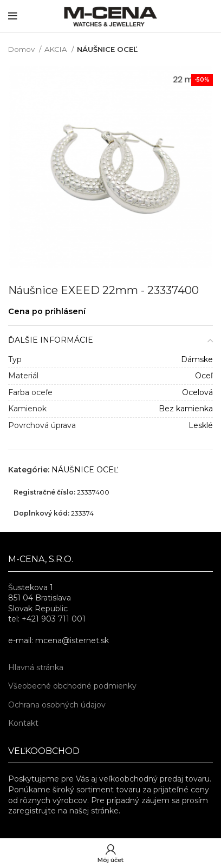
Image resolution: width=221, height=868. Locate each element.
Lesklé (201, 425)
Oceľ (204, 376)
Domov (22, 49)
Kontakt (23, 723)
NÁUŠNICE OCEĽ (107, 49)
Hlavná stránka (36, 667)
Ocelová (197, 392)
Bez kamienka (186, 409)
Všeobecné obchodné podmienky (72, 686)
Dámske (197, 359)
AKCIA (57, 49)
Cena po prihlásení (47, 311)
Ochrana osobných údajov (57, 705)
